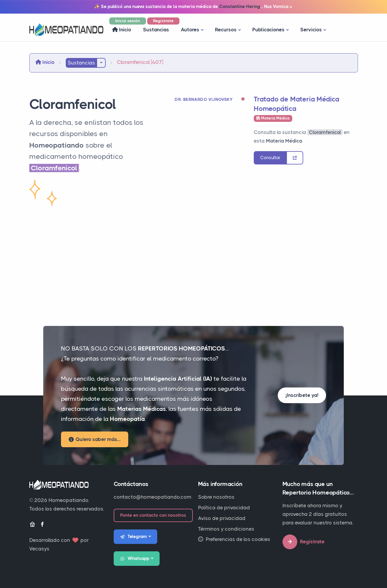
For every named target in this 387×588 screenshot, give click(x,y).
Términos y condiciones (226, 529)
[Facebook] (42, 525)
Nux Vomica (278, 7)
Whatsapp (135, 559)
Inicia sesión (128, 21)
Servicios (311, 30)
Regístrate (163, 21)
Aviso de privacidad (222, 518)
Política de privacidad (224, 508)
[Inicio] (32, 525)
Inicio (122, 30)
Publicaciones (268, 30)
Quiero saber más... (95, 439)
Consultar (270, 158)
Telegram (134, 537)
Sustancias (156, 30)
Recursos (226, 30)
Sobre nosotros (216, 497)
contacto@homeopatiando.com (152, 497)
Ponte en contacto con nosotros (153, 515)
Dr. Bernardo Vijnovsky (204, 99)
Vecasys (39, 549)
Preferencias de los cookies (234, 539)
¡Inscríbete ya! (302, 395)
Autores (190, 30)
